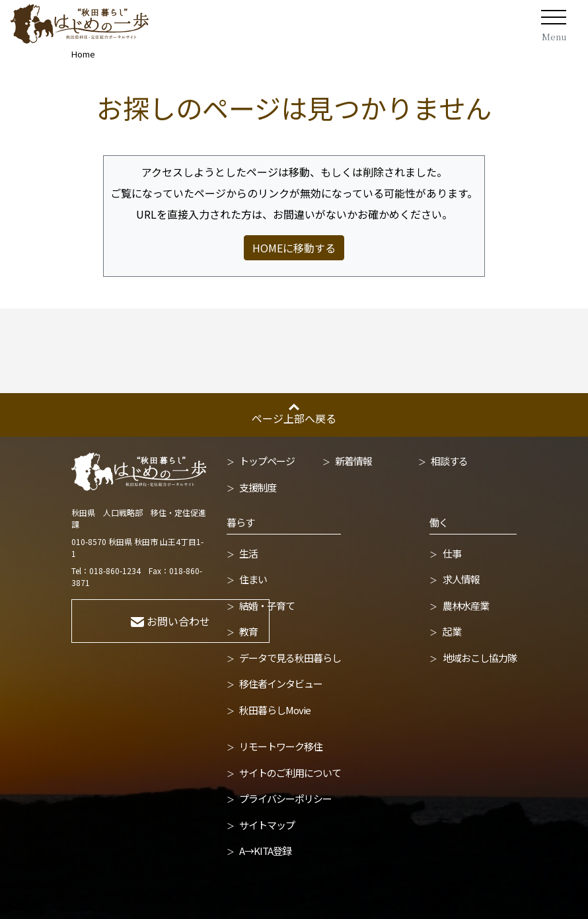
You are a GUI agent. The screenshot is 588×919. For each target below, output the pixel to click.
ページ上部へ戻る (294, 418)
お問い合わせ (170, 621)
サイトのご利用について (290, 773)
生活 (248, 553)
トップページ (267, 461)
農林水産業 (466, 606)
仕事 (452, 553)
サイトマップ (267, 825)
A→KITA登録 (265, 851)
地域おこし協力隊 (480, 658)
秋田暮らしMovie (275, 710)
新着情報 (353, 461)
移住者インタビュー (281, 683)
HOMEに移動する (294, 248)
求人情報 (461, 579)
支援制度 (258, 487)
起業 (452, 631)
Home (83, 54)
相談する (449, 461)
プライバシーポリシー (285, 798)
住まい (253, 579)
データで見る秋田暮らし (290, 658)
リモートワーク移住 (281, 746)
